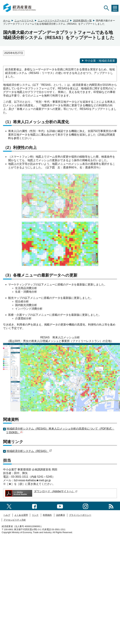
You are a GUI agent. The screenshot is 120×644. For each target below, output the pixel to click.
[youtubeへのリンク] (60, 506)
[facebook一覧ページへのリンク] (34, 506)
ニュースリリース (24, 21)
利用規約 (47, 515)
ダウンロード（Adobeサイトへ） (56, 491)
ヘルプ (7, 515)
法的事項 (60, 515)
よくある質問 (21, 515)
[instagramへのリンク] (86, 506)
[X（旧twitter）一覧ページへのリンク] (9, 506)
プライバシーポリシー (80, 515)
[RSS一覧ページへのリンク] (111, 506)
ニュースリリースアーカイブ (53, 21)
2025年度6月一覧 (82, 21)
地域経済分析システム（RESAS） (29, 451)
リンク (35, 515)
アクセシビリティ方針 (15, 520)
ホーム (7, 21)
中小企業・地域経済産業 (98, 61)
